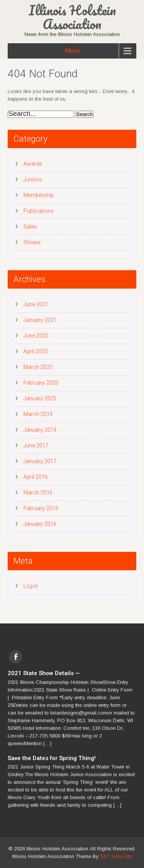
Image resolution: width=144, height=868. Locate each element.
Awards (33, 164)
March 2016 (38, 493)
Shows (32, 242)
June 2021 (36, 304)
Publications (39, 211)
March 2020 (38, 367)
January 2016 (40, 524)
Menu (72, 51)
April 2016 (36, 477)
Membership (39, 195)
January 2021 (40, 320)
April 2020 (36, 351)
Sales (30, 227)
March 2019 (38, 414)
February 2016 (41, 508)
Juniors (33, 179)
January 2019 (40, 430)
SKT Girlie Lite (116, 856)
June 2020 (36, 336)
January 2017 (40, 461)
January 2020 (40, 398)
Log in (31, 586)
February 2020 (41, 383)
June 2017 (36, 445)
